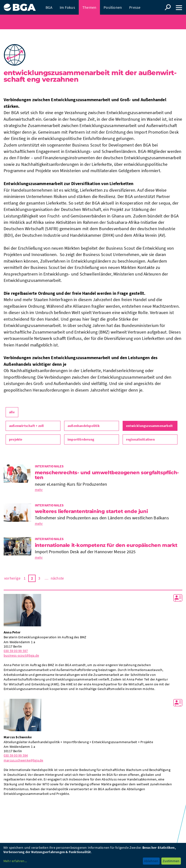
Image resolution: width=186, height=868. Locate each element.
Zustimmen (171, 861)
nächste (57, 578)
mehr (39, 490)
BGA (49, 7)
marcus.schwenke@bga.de (23, 760)
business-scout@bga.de (21, 655)
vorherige (12, 578)
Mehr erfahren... (15, 861)
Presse (135, 7)
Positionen (113, 7)
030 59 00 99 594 (16, 755)
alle (12, 412)
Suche (168, 7)
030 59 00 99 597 (16, 651)
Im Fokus (67, 7)
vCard (178, 598)
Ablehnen (151, 861)
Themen (89, 7)
